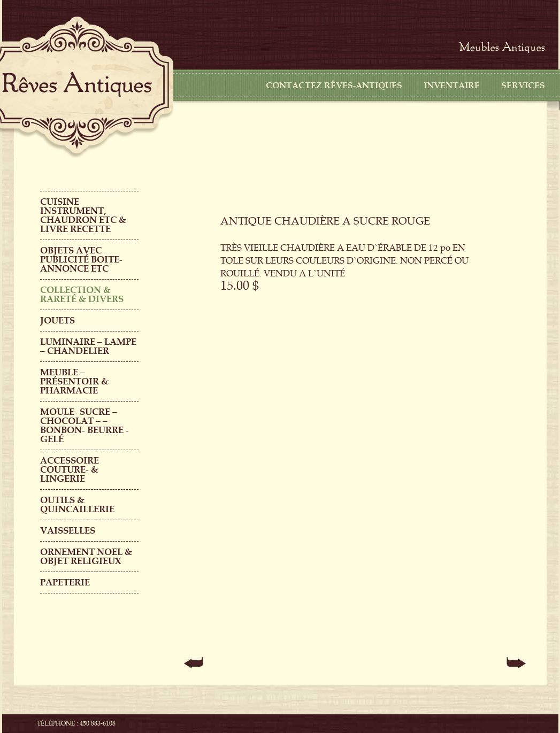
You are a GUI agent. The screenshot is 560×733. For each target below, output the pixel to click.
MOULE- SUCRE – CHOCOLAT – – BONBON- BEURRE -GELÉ (85, 426)
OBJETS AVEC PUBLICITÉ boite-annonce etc (81, 260)
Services (523, 86)
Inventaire (452, 86)
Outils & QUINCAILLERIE (77, 505)
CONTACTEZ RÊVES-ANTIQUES (334, 86)
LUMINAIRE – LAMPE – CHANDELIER (88, 346)
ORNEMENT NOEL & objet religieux (86, 557)
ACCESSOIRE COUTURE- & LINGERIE (70, 470)
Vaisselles (68, 531)
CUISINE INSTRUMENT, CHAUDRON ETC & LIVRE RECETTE (83, 215)
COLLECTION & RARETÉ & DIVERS (82, 295)
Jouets (57, 321)
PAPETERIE (65, 582)
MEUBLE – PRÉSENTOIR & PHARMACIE (74, 381)
